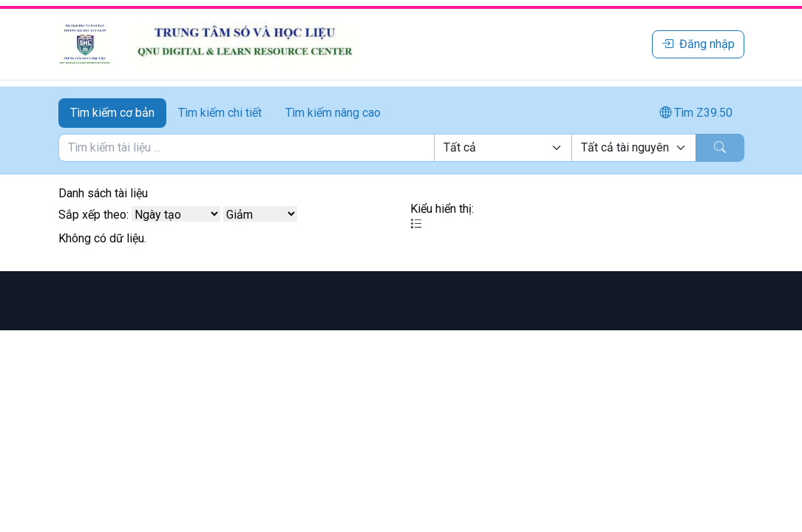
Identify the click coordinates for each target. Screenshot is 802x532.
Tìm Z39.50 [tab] (696, 113)
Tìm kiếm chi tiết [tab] (220, 113)
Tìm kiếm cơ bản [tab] (112, 113)
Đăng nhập (698, 44)
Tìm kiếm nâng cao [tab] (333, 113)
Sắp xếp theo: (94, 215)
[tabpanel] (401, 148)
